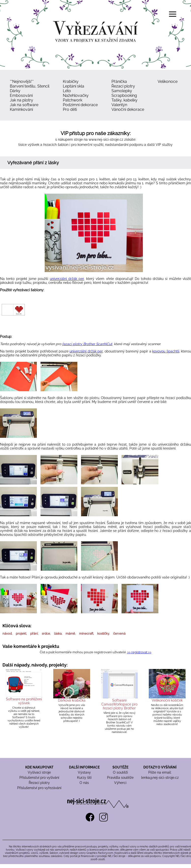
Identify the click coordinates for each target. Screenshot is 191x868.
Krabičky (71, 82)
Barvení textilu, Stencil (30, 86)
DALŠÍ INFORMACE (84, 767)
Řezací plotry (123, 86)
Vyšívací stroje (39, 772)
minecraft (86, 634)
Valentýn (119, 105)
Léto (67, 91)
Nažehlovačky (76, 95)
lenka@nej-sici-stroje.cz (160, 778)
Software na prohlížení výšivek (24, 701)
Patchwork (73, 100)
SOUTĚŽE (120, 767)
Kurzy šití (84, 778)
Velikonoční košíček (167, 700)
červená (119, 634)
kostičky (103, 634)
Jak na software (24, 105)
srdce (46, 634)
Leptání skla (74, 86)
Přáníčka (119, 82)
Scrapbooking (124, 95)
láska (58, 634)
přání (34, 634)
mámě (70, 634)
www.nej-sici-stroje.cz (106, 139)
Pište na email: (160, 772)
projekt (21, 634)
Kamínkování (21, 109)
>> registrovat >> (139, 652)
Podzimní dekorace (80, 105)
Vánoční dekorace (128, 109)
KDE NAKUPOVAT (39, 767)
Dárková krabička (72, 700)
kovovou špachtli (166, 351)
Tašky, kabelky (124, 100)
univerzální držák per (67, 279)
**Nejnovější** (22, 82)
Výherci (120, 783)
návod (7, 634)
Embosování (21, 95)
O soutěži (120, 772)
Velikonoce (168, 82)
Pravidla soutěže (120, 778)
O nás (84, 783)
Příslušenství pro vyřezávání (39, 788)
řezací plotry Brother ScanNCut (87, 344)
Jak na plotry (21, 100)
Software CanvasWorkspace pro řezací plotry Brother (119, 704)
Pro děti (70, 109)
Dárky (15, 91)
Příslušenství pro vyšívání (39, 778)
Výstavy (84, 772)
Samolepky (122, 91)
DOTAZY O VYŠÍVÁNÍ (160, 767)
